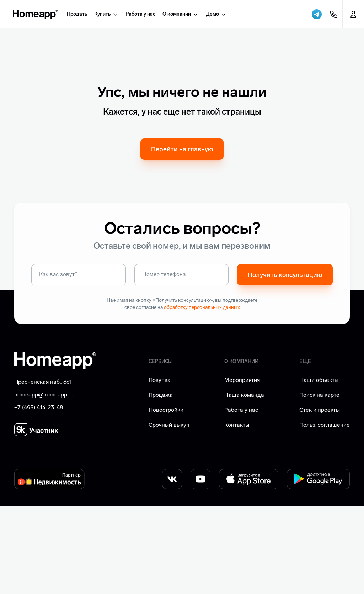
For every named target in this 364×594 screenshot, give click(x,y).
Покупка (160, 468)
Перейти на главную (182, 237)
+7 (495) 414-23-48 (39, 495)
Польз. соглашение (325, 513)
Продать (77, 14)
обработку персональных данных (202, 395)
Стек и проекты (320, 498)
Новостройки (166, 498)
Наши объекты (319, 468)
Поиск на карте (319, 483)
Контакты (237, 513)
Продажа (161, 483)
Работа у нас (140, 14)
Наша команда (244, 483)
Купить (106, 14)
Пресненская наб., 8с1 (43, 470)
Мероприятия (242, 468)
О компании (181, 14)
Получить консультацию (285, 363)
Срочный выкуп (169, 513)
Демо (216, 14)
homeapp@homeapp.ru (44, 482)
